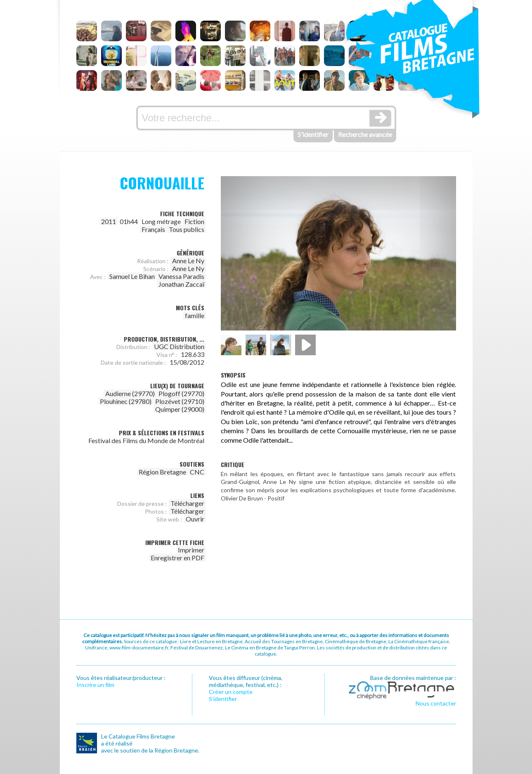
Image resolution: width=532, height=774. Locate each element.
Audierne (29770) (130, 393)
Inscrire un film (95, 685)
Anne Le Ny (188, 261)
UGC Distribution (179, 346)
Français (153, 229)
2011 (109, 221)
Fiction (194, 221)
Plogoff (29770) (181, 393)
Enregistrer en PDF (177, 558)
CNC (197, 472)
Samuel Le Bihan (132, 276)
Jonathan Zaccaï (181, 284)
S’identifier (223, 699)
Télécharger (187, 503)
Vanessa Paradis (181, 276)
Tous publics (187, 229)
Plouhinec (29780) (126, 401)
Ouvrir (195, 519)
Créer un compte (231, 692)
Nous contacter (436, 703)
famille (195, 315)
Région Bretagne (162, 472)
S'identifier (313, 134)
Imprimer (191, 550)
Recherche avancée (365, 134)
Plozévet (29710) (180, 401)
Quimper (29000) (180, 409)
